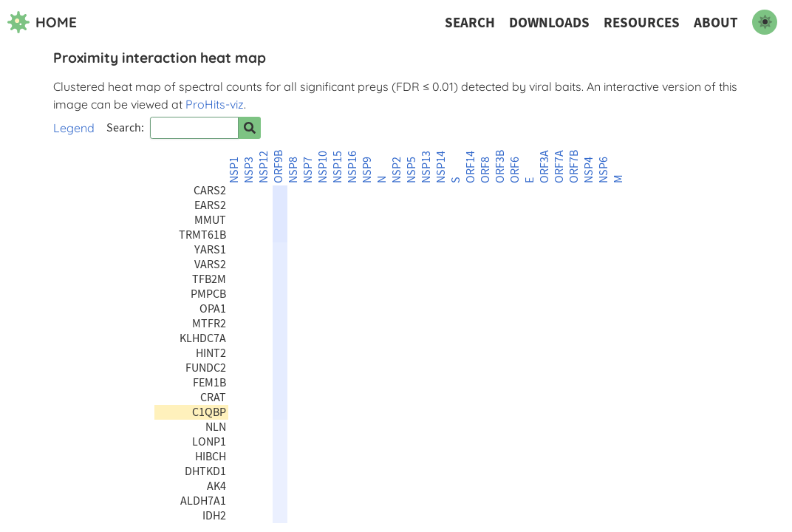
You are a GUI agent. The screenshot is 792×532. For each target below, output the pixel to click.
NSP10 (323, 167)
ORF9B (279, 167)
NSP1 (234, 170)
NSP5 (412, 170)
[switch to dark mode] (765, 22)
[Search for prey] (250, 128)
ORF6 (515, 170)
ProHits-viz (215, 104)
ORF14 (471, 167)
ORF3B (500, 167)
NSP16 (352, 167)
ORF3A (544, 167)
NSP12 (264, 167)
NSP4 (589, 170)
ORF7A (559, 167)
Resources (642, 23)
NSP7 (308, 170)
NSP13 (426, 167)
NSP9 (367, 170)
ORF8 (485, 170)
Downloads (549, 23)
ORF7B (574, 167)
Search (470, 23)
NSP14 (441, 167)
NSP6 (604, 170)
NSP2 (397, 170)
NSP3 (249, 170)
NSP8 (293, 170)
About (716, 23)
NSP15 (338, 167)
